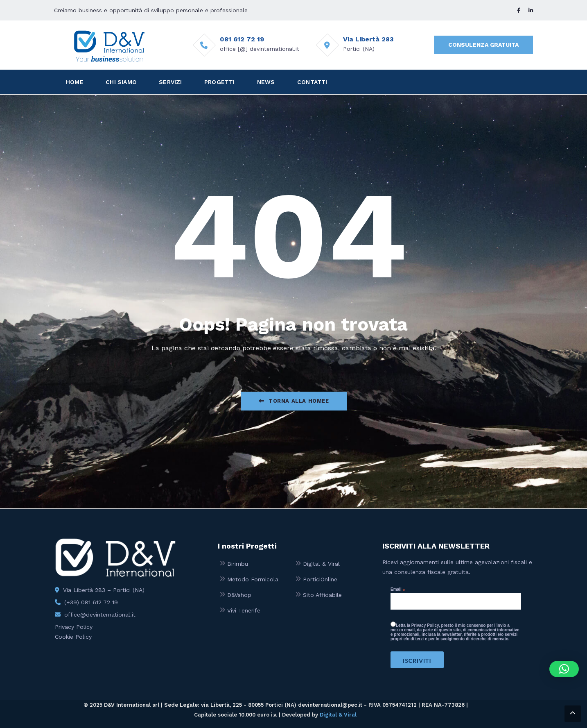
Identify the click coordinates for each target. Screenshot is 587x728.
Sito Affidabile (322, 595)
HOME (75, 82)
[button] (564, 669)
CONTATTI (312, 82)
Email (398, 590)
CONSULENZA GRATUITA (483, 45)
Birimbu (238, 564)
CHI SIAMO (121, 82)
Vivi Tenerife (244, 610)
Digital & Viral (321, 564)
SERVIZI (170, 82)
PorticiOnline (320, 579)
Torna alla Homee (294, 401)
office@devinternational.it (100, 615)
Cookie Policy (73, 637)
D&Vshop (239, 595)
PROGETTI (220, 82)
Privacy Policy (74, 627)
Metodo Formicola (253, 579)
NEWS (266, 82)
